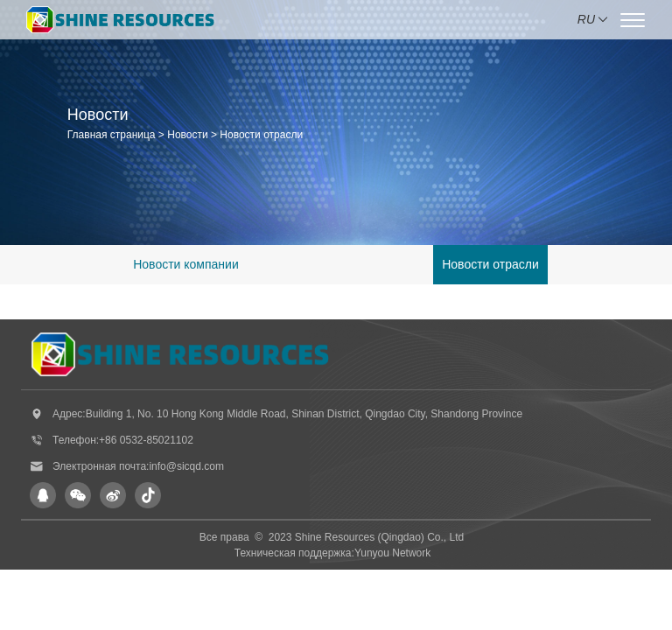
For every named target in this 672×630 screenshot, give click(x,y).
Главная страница (112, 135)
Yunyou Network (392, 553)
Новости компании (186, 264)
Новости (187, 135)
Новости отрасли (261, 135)
